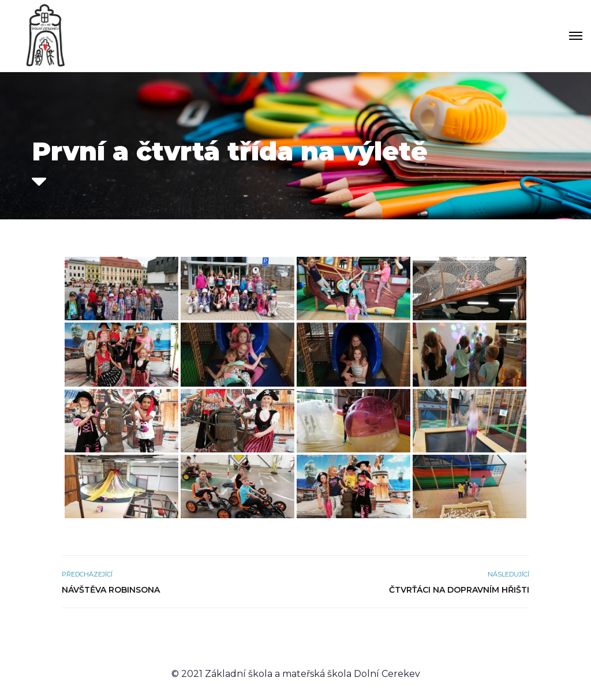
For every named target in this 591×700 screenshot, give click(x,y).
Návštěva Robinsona (111, 590)
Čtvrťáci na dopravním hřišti (459, 590)
